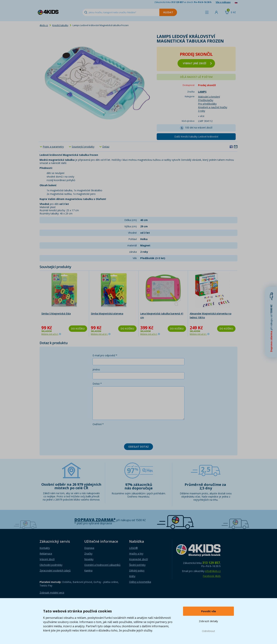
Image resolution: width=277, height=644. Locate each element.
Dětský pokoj (137, 570)
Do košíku (78, 329)
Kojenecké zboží (138, 559)
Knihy (132, 576)
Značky (88, 554)
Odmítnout (208, 631)
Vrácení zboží (47, 559)
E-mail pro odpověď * (105, 355)
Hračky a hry (136, 554)
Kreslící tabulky (60, 25)
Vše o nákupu (223, 2)
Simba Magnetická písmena (107, 314)
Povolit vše (209, 611)
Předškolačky (206, 100)
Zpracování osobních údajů (55, 570)
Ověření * (98, 424)
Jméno (96, 369)
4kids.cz (44, 25)
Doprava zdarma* (95, 520)
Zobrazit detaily (208, 621)
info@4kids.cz (213, 571)
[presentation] (119, 434)
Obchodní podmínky (51, 565)
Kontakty (45, 548)
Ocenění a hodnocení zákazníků (102, 565)
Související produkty (83, 147)
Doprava (89, 548)
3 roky (202, 111)
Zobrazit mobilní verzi (52, 593)
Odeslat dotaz (138, 447)
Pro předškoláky (207, 104)
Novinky (89, 559)
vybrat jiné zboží (197, 63)
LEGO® (133, 548)
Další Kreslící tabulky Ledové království (196, 137)
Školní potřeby (137, 565)
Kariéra (88, 570)
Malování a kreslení (209, 97)
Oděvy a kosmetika (140, 582)
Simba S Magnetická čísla (56, 314)
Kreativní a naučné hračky (213, 107)
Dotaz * (97, 384)
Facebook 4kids (212, 576)
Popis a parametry (53, 147)
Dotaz (106, 147)
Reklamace (46, 554)
